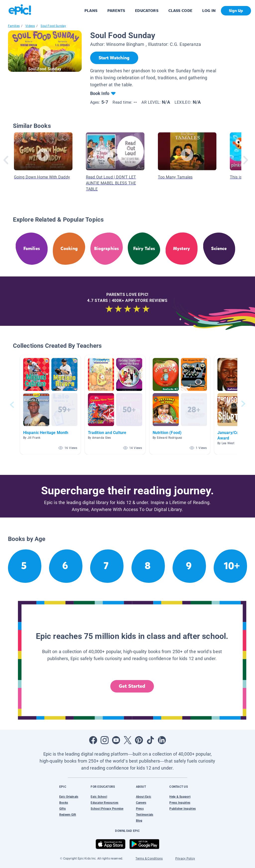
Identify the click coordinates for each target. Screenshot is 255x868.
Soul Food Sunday (53, 26)
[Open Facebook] (93, 740)
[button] (50, 405)
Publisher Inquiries (183, 809)
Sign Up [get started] (236, 11)
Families (14, 26)
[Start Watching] (114, 58)
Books (64, 803)
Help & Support (180, 797)
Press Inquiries (180, 803)
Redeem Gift (68, 815)
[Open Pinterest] (139, 740)
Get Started (132, 686)
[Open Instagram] (105, 740)
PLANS (91, 11)
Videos (30, 26)
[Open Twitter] (127, 740)
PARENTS (116, 11)
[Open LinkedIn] (162, 740)
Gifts (63, 809)
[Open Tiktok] (150, 740)
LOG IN (209, 11)
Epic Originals (69, 797)
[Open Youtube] (116, 740)
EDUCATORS (147, 11)
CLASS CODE (180, 11)
